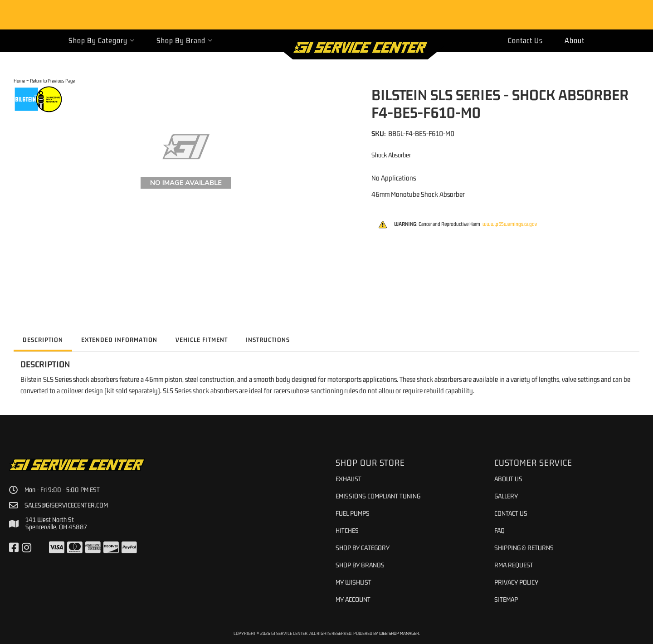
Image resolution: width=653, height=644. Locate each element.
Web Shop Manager (399, 633)
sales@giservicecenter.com (66, 505)
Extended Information (119, 340)
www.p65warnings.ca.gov (510, 224)
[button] (102, 41)
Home (19, 80)
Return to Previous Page (52, 80)
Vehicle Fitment (202, 340)
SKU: (379, 133)
